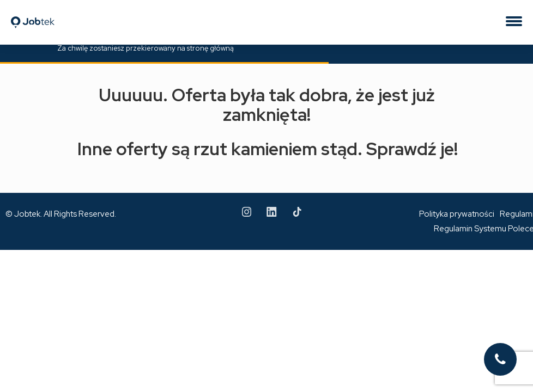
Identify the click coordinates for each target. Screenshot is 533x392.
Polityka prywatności (457, 214)
